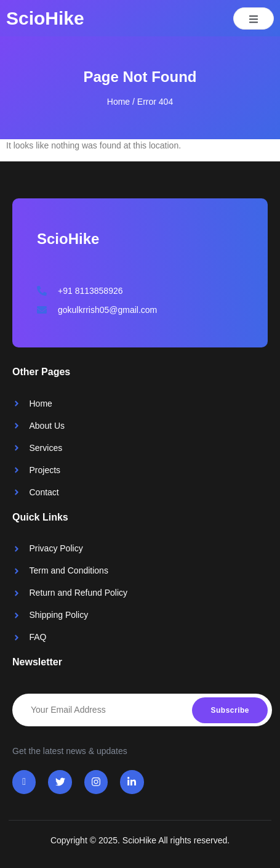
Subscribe (230, 710)
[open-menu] (254, 18)
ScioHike (45, 18)
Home (118, 102)
